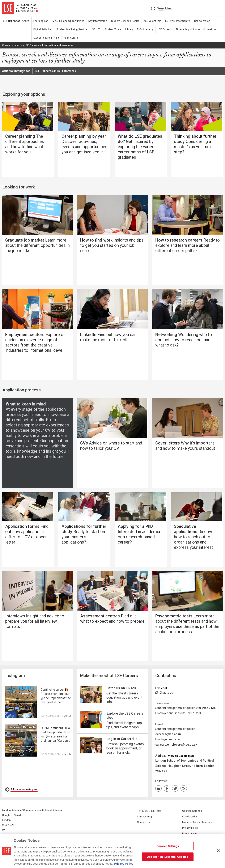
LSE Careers (163, 30)
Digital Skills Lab (43, 30)
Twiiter (175, 790)
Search (194, 8)
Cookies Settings (192, 812)
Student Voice (112, 30)
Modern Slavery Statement (198, 824)
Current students (18, 21)
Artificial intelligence (16, 71)
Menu (217, 8)
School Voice (199, 21)
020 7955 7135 (206, 709)
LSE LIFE (95, 30)
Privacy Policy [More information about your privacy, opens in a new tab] (124, 864)
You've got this (150, 21)
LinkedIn (158, 790)
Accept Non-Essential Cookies (168, 857)
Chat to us (164, 694)
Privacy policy (190, 829)
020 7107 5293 (191, 714)
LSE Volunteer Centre (175, 21)
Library (128, 30)
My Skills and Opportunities (68, 21)
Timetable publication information (193, 30)
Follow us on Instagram (24, 791)
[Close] (218, 851)
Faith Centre (71, 38)
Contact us (143, 824)
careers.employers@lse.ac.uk (176, 746)
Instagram (184, 790)
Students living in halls (46, 38)
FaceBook (167, 790)
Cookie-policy (190, 818)
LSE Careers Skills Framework (56, 71)
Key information (96, 21)
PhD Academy (144, 30)
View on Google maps (181, 757)
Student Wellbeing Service (71, 30)
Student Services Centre (124, 21)
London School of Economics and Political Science (20, 8)
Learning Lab (41, 21)
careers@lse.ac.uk (168, 735)
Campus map (145, 818)
